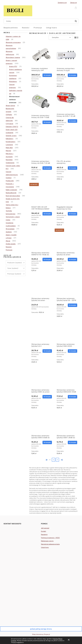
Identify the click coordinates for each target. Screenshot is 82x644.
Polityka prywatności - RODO (50, 538)
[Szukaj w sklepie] (39, 21)
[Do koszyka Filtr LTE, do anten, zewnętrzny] (72, 168)
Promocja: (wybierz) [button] (14, 274)
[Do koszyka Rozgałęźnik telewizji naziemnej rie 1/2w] (72, 214)
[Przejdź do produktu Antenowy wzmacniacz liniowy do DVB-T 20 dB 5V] (41, 148)
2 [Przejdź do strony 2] (53, 460)
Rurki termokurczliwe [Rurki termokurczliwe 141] (13, 196)
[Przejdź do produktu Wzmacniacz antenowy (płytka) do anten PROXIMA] (41, 286)
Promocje (9, 250)
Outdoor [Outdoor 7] (9, 178)
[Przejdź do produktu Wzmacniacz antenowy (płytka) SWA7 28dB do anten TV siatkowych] (66, 423)
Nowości (9, 247)
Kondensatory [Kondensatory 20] (11, 142)
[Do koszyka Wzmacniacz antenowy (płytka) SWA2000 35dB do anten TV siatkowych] (72, 397)
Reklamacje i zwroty (47, 541)
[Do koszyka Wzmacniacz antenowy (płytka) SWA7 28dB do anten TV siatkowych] (72, 442)
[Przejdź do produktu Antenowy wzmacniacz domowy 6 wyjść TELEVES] (66, 55)
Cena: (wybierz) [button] (13, 268)
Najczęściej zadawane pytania (50, 544)
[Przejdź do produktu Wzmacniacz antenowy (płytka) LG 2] (41, 331)
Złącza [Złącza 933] (8, 241)
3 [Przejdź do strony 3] (57, 460)
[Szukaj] (76, 21)
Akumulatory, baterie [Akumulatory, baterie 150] (13, 57)
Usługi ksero (45, 547)
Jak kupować (45, 528)
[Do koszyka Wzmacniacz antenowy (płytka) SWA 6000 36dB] (72, 351)
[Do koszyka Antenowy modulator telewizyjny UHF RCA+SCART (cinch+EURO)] (47, 75)
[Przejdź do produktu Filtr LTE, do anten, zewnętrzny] (66, 148)
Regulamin (44, 535)
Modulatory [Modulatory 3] (13, 81)
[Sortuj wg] (61, 37)
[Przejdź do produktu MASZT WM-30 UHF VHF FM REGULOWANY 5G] (41, 194)
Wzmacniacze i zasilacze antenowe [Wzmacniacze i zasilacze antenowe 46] (14, 100)
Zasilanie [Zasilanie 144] (9, 232)
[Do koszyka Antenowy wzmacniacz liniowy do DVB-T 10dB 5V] (47, 122)
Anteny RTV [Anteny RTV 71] (13, 66)
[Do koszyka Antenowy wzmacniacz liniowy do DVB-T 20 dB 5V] (47, 168)
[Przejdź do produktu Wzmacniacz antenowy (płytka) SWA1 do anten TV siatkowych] (41, 377)
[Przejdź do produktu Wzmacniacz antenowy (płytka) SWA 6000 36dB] (66, 331)
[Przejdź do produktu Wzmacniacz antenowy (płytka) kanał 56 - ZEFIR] (66, 286)
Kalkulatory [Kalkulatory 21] (10, 139)
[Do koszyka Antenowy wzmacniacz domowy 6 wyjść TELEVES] (72, 75)
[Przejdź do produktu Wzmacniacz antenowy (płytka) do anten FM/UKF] (66, 240)
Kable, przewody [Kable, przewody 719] (11, 190)
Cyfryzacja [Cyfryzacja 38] (9, 124)
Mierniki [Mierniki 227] (8, 151)
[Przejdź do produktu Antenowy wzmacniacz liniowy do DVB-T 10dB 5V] (41, 102)
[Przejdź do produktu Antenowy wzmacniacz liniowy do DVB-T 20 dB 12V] (66, 101)
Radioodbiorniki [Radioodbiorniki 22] (11, 193)
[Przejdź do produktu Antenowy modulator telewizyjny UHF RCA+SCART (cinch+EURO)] (41, 55)
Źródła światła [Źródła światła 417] (11, 244)
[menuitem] (13, 28)
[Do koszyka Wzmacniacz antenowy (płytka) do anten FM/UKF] (72, 260)
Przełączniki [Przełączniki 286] (10, 181)
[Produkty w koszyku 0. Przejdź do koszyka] (76, 8)
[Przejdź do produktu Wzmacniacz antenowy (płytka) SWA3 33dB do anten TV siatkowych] (41, 423)
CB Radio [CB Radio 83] (9, 115)
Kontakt (44, 531)
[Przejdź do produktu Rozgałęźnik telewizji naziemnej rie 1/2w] (66, 194)
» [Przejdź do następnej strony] (61, 460)
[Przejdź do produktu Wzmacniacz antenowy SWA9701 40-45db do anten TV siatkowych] (41, 240)
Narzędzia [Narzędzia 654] (9, 160)
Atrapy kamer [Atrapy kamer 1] (10, 106)
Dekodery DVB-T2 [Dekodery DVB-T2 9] (12, 127)
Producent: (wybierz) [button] (15, 263)
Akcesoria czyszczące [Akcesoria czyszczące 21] (13, 42)
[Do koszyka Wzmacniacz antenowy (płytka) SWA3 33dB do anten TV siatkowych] (47, 442)
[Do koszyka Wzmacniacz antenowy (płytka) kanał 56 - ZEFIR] (72, 305)
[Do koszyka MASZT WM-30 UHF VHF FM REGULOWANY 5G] (47, 214)
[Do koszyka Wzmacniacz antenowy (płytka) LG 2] (47, 351)
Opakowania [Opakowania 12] (10, 163)
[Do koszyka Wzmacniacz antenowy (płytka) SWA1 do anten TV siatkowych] (47, 397)
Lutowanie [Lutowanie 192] (9, 145)
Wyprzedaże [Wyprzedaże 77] (10, 229)
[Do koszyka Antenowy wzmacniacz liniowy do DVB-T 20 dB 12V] (72, 121)
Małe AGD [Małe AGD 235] (9, 148)
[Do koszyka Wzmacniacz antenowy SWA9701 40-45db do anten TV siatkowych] (47, 260)
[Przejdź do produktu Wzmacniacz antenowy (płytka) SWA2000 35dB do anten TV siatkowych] (66, 377)
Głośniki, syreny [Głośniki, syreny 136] (11, 136)
